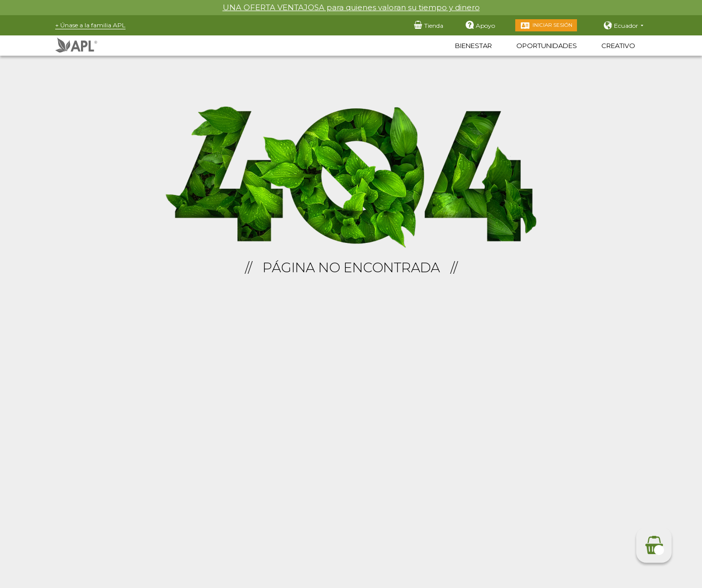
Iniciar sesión (552, 25)
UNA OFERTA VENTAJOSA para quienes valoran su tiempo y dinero (351, 7)
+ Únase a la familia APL (90, 25)
